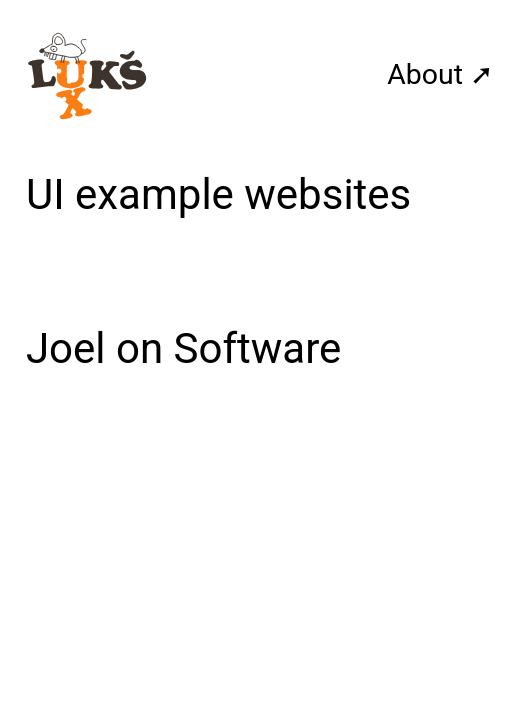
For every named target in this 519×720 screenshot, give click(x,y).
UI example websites (218, 194)
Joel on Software (183, 348)
